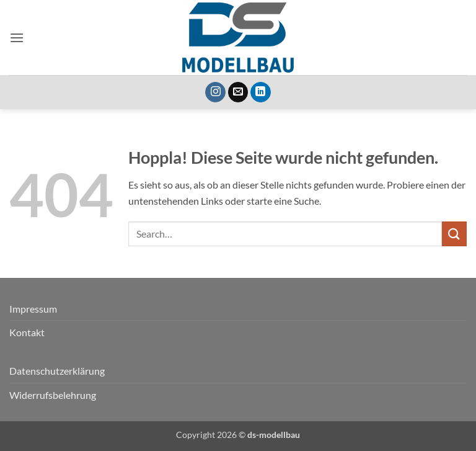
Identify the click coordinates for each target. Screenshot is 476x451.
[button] (17, 38)
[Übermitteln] (454, 234)
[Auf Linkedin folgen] (261, 92)
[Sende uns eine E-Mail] (238, 92)
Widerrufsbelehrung (53, 395)
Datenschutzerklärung (57, 371)
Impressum (33, 309)
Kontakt (27, 332)
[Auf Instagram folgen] (215, 92)
